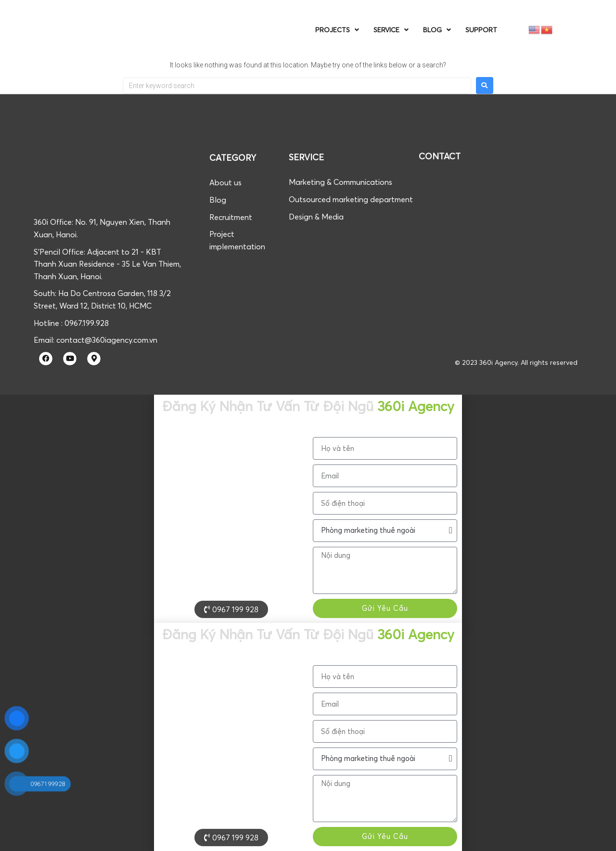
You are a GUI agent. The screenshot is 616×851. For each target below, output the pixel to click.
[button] (604, 837)
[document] (308, 509)
